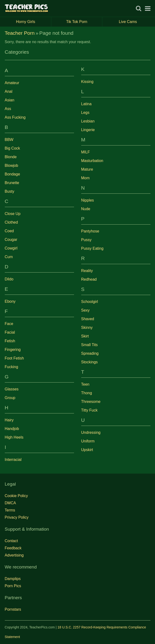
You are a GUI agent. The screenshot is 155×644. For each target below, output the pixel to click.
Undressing (91, 432)
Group (10, 398)
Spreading (90, 353)
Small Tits (89, 345)
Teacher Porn (20, 33)
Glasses (12, 389)
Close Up (13, 214)
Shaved (88, 319)
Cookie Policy (16, 496)
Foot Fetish (14, 358)
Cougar (11, 240)
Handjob (12, 429)
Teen (85, 384)
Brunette (12, 183)
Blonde (11, 157)
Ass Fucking (15, 117)
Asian (10, 100)
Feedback (13, 548)
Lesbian (88, 121)
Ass (8, 109)
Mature (87, 169)
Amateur (12, 83)
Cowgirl (11, 248)
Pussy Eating (92, 248)
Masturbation (92, 161)
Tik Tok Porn (84, 22)
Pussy (86, 240)
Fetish (10, 341)
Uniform (88, 441)
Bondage (12, 174)
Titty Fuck (89, 410)
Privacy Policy (17, 517)
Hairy (9, 420)
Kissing (87, 82)
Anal (9, 91)
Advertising (14, 555)
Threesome (91, 402)
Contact (11, 541)
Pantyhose (90, 231)
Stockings (89, 362)
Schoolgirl (90, 302)
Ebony (10, 301)
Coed (9, 231)
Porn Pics (13, 586)
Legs (85, 113)
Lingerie (88, 130)
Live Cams (128, 22)
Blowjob (11, 165)
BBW (9, 140)
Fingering (13, 350)
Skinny (87, 328)
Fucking (11, 367)
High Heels (14, 437)
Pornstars (13, 609)
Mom (86, 178)
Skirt (85, 336)
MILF (86, 152)
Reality (87, 271)
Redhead (89, 279)
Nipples (88, 200)
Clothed (11, 222)
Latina (86, 104)
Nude (86, 209)
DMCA (10, 503)
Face (9, 324)
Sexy (86, 310)
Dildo (9, 279)
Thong (87, 393)
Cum (9, 257)
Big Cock (12, 148)
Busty (10, 191)
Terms (10, 510)
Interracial (13, 460)
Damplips (13, 579)
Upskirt (87, 450)
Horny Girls (34, 22)
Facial (10, 332)
